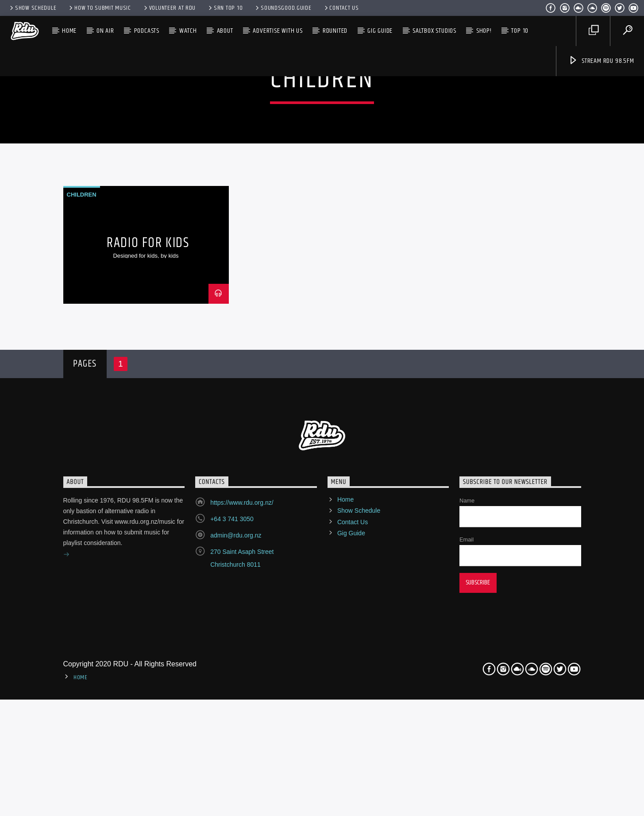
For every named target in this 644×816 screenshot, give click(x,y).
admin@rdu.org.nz (236, 739)
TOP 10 (520, 31)
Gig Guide (380, 31)
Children (82, 398)
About (225, 31)
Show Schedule (32, 8)
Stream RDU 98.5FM (601, 61)
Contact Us (341, 8)
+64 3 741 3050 (232, 723)
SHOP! (484, 31)
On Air (105, 31)
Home (69, 31)
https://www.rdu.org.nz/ (242, 707)
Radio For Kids (148, 447)
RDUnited (335, 31)
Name (467, 705)
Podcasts (147, 31)
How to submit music (99, 8)
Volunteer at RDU (169, 8)
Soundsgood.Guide (283, 8)
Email (467, 744)
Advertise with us (278, 31)
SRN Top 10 (225, 8)
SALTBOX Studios (434, 31)
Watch (188, 31)
